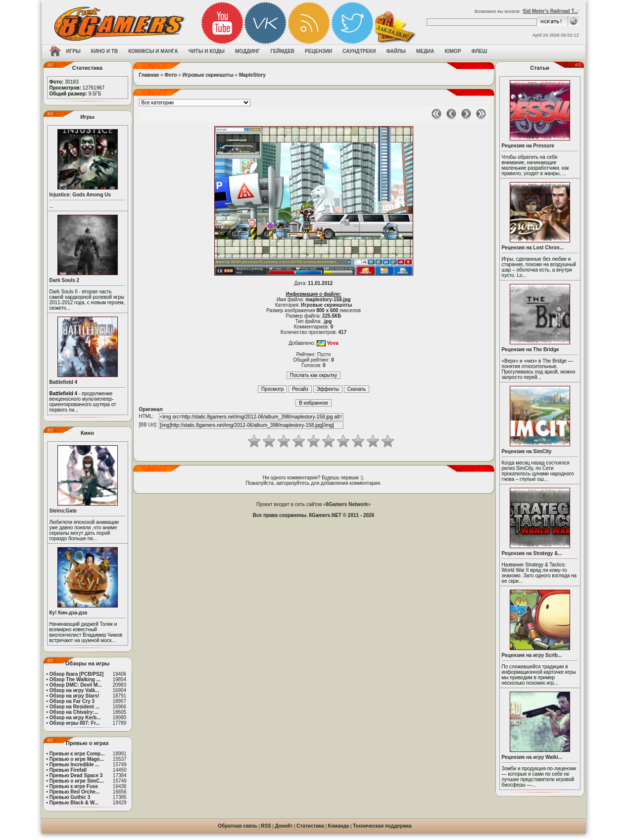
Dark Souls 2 (65, 280)
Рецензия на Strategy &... (532, 553)
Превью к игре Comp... (77, 754)
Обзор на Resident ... (74, 707)
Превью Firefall (68, 770)
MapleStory (252, 75)
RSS (266, 826)
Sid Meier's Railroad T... (551, 11)
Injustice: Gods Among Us (80, 195)
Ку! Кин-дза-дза (68, 613)
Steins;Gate (63, 511)
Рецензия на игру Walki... (532, 757)
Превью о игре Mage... (77, 759)
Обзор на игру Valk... (74, 690)
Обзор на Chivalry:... (74, 712)
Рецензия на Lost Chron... (533, 248)
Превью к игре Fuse (74, 786)
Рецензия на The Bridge (531, 350)
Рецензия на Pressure (528, 146)
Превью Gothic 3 (70, 797)
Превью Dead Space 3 (76, 775)
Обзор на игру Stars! (74, 696)
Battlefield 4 (64, 382)
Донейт (284, 826)
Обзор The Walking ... (75, 679)
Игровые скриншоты (208, 75)
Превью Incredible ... (74, 765)
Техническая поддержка (382, 826)
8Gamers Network (347, 504)
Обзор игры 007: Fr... (75, 723)
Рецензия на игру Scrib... (532, 655)
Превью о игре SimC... (77, 781)
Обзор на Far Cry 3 (72, 701)
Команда (339, 826)
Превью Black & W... (74, 803)
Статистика (310, 826)
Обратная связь (237, 826)
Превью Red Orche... (74, 792)
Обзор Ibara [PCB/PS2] (77, 674)
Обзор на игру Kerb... (75, 718)
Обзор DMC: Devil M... (76, 685)
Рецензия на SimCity (527, 451)
